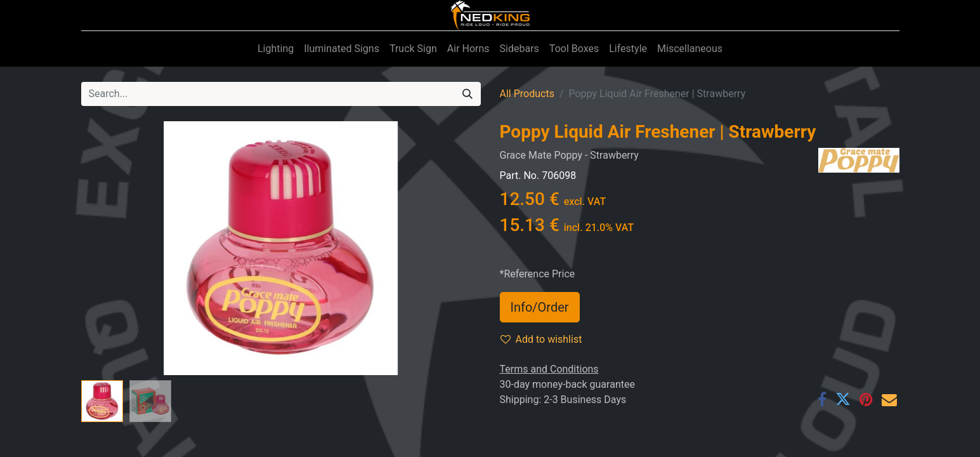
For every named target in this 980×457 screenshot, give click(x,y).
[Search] (467, 94)
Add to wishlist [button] (541, 339)
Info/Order (540, 307)
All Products (527, 94)
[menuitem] (276, 49)
